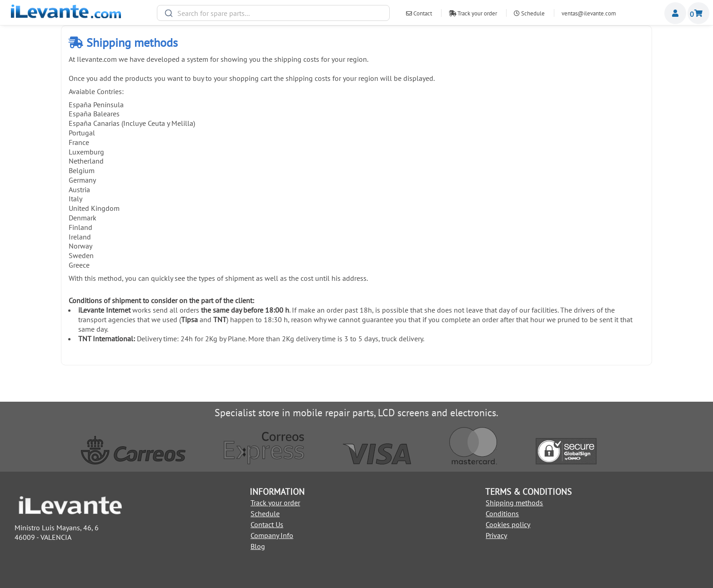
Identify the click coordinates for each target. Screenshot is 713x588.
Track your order (473, 13)
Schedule (529, 13)
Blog (258, 546)
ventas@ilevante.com (589, 13)
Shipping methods (514, 503)
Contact (419, 13)
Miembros (675, 13)
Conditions (502, 513)
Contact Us (267, 524)
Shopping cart (698, 13)
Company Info (272, 535)
